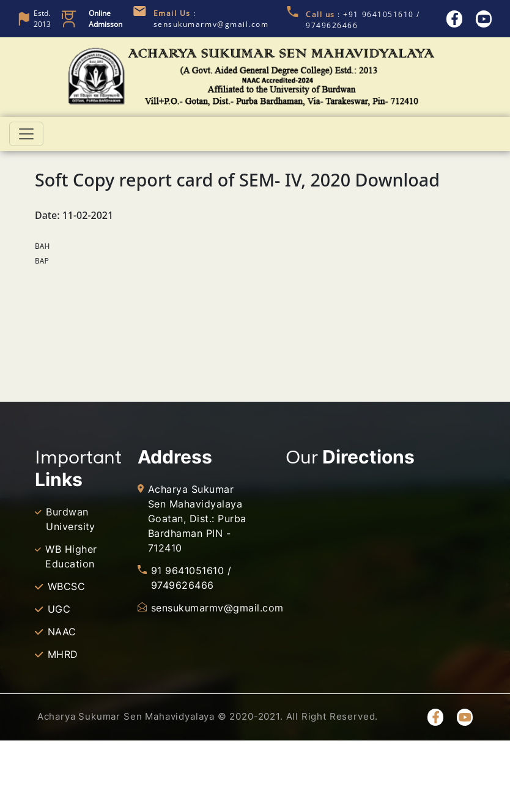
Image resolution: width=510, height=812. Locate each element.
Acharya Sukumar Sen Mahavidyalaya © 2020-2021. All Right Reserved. (208, 716)
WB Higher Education (71, 556)
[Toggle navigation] (26, 134)
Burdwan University (71, 519)
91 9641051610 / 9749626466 (191, 578)
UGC (59, 609)
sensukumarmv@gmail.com (204, 608)
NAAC (62, 632)
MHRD (63, 654)
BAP (42, 261)
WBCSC (66, 586)
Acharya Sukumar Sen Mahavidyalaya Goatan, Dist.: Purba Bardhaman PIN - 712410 (197, 519)
